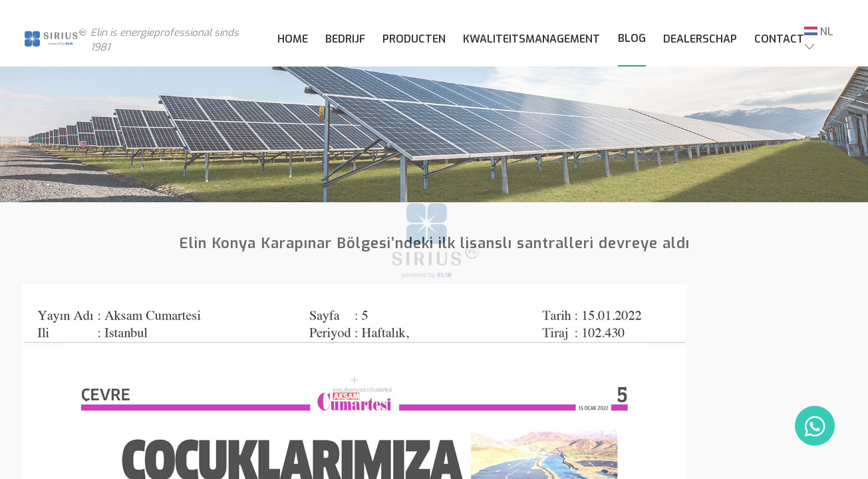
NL (819, 32)
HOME (293, 39)
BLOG (632, 38)
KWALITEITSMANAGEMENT (531, 39)
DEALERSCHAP (700, 39)
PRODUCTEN (414, 39)
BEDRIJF (345, 39)
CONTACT (779, 39)
